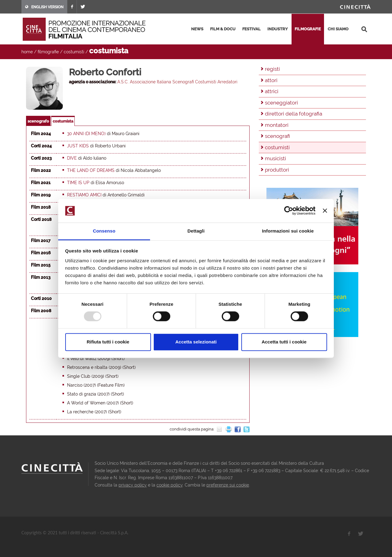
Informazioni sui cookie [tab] (288, 231)
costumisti (74, 52)
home (27, 52)
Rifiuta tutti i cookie (108, 342)
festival (251, 29)
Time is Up (78, 183)
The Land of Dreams (91, 170)
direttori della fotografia (294, 114)
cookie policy (170, 485)
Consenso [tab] (104, 231)
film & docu (223, 29)
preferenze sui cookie (228, 485)
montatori (277, 125)
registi (272, 69)
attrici (272, 91)
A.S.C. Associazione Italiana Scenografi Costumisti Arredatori (177, 82)
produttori (277, 170)
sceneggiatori (281, 103)
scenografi (277, 136)
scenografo (38, 121)
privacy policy (133, 485)
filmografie (308, 29)
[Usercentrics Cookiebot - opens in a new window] (289, 211)
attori (271, 80)
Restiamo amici (84, 195)
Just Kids (78, 146)
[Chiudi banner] (325, 211)
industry (278, 29)
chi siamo (338, 29)
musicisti (275, 158)
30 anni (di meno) (86, 134)
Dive (72, 158)
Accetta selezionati (196, 342)
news (197, 29)
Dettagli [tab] (196, 231)
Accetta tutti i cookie (284, 342)
